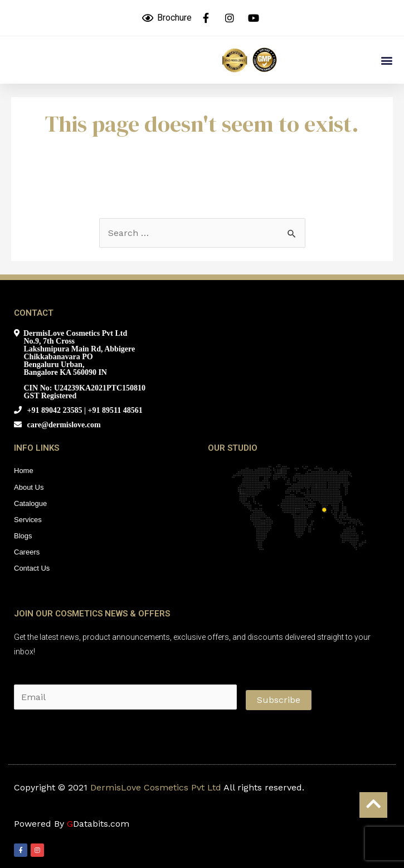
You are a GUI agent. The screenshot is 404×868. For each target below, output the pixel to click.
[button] (386, 60)
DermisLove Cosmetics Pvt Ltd (156, 787)
